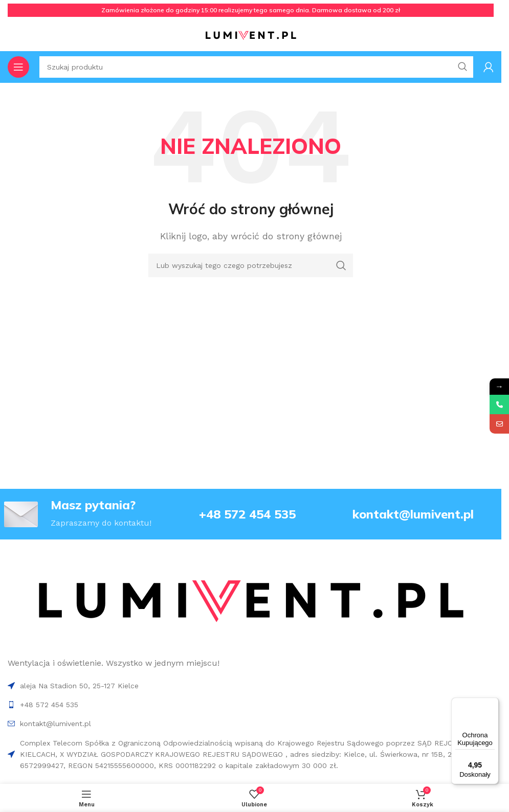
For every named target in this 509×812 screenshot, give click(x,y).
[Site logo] (251, 35)
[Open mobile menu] (18, 67)
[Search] (251, 265)
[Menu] (493, 704)
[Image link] (250, 603)
